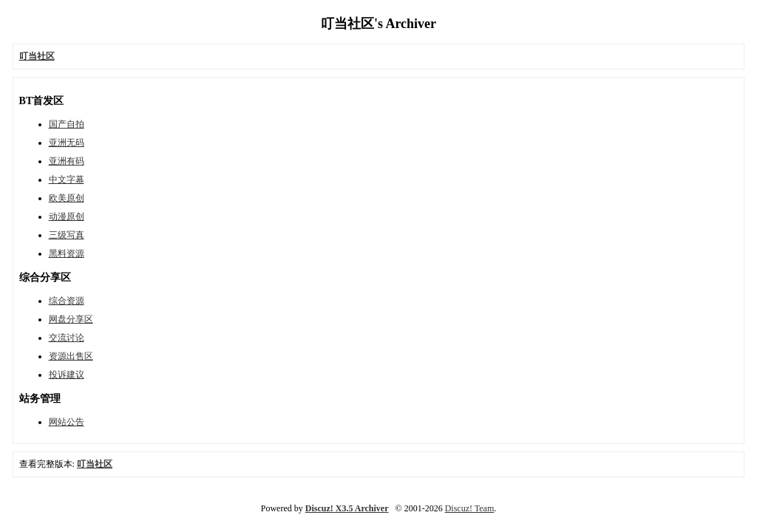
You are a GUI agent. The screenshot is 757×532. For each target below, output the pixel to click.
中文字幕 (67, 180)
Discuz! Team (470, 508)
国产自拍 (67, 124)
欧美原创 (67, 198)
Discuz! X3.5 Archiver (347, 508)
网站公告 (67, 422)
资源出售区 (71, 356)
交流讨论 (67, 338)
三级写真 (67, 235)
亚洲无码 (67, 143)
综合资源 (67, 301)
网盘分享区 (71, 319)
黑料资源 (67, 253)
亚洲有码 (67, 161)
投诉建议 (67, 375)
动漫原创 (67, 216)
